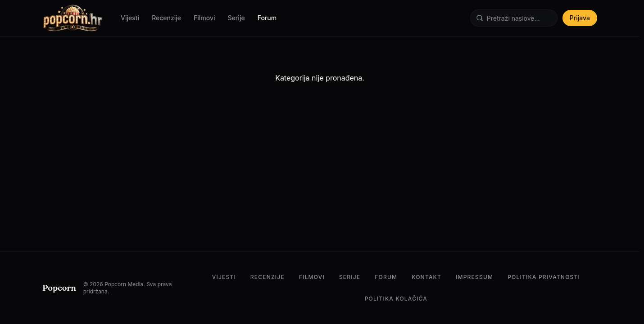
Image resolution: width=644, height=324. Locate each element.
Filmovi (204, 18)
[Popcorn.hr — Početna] (73, 18)
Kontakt (426, 277)
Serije (236, 18)
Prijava (580, 18)
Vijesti (130, 18)
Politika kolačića (396, 299)
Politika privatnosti (544, 277)
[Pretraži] (514, 18)
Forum (267, 18)
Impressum (474, 277)
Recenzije (166, 18)
